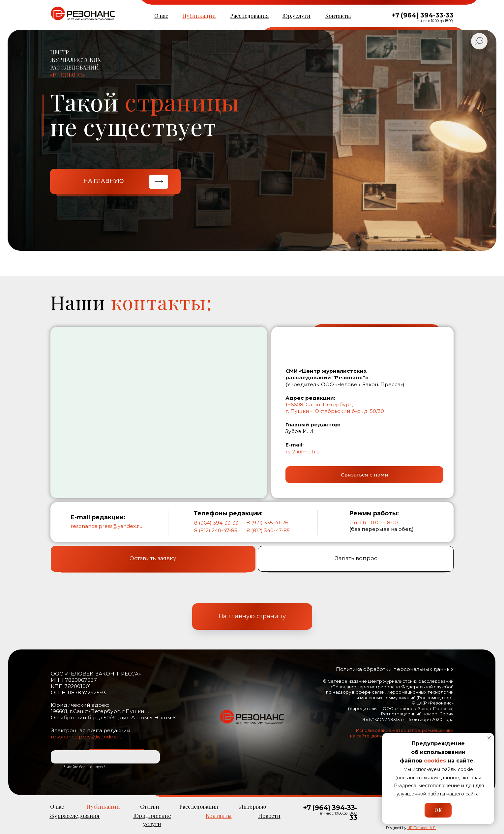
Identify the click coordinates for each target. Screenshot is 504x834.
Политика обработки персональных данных (395, 669)
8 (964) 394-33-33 (216, 523)
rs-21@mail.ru (302, 452)
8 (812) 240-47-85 (216, 530)
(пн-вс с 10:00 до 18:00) (435, 21)
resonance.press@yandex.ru (106, 526)
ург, (349, 404)
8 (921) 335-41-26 (267, 522)
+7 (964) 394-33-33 (422, 15)
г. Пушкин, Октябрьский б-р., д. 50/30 (335, 411)
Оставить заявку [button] (153, 561)
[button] (364, 475)
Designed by (411, 828)
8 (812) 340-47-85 (268, 530)
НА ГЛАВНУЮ (104, 181)
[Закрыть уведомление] (489, 738)
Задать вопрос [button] (356, 561)
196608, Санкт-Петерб (314, 404)
